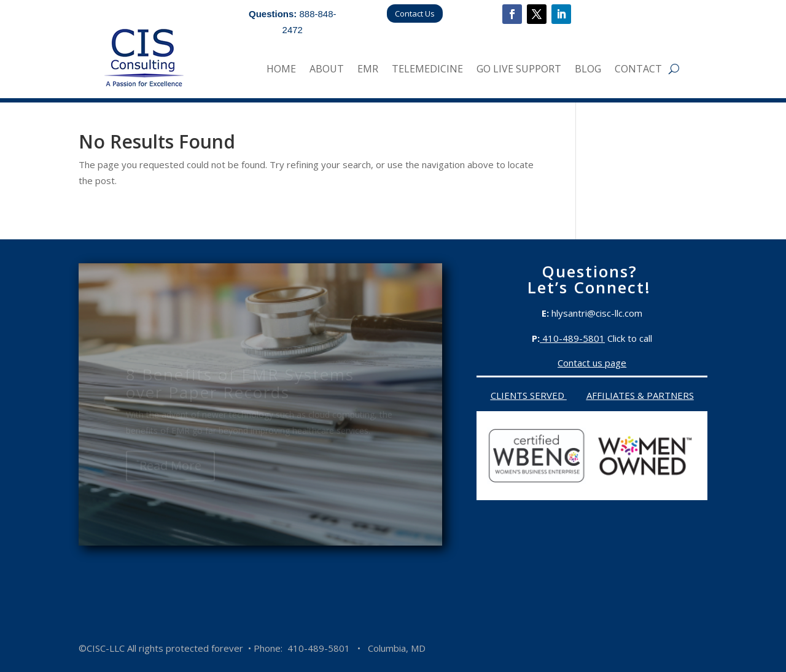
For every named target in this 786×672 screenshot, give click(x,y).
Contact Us (415, 14)
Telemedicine (427, 70)
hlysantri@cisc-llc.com (597, 313)
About (327, 70)
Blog (588, 70)
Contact (638, 70)
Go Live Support (519, 70)
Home (281, 70)
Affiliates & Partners (640, 395)
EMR (368, 70)
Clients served (529, 395)
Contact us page (592, 363)
